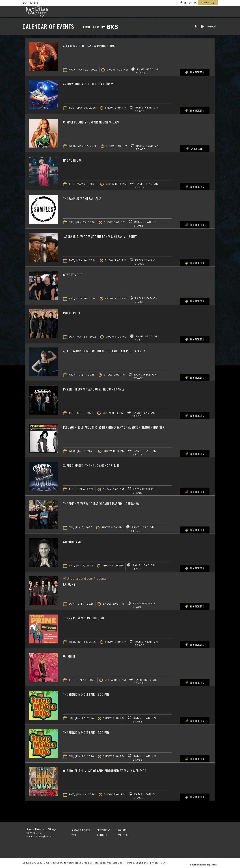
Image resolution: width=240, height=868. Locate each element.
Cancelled (194, 149)
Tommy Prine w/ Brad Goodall (92, 618)
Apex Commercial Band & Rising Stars (99, 45)
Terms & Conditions (137, 863)
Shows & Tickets (81, 830)
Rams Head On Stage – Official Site (37, 12)
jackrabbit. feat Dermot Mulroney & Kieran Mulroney (114, 236)
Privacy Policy (158, 863)
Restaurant (104, 830)
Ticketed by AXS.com (100, 27)
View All (212, 26)
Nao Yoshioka (76, 160)
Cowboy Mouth (77, 274)
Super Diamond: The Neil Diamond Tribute (102, 465)
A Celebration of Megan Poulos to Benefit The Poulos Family (121, 351)
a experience (204, 863)
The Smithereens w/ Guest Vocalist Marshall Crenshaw (116, 503)
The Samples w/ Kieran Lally (90, 198)
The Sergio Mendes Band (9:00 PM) (95, 732)
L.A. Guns (71, 584)
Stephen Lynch (77, 541)
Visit (74, 835)
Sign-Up (122, 830)
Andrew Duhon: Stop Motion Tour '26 (98, 84)
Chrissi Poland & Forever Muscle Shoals (102, 122)
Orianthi (71, 656)
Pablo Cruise (75, 312)
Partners (123, 835)
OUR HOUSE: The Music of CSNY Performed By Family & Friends (120, 770)
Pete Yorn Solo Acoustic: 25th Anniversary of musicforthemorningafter (133, 427)
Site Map (118, 863)
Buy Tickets (31, 3)
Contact (102, 835)
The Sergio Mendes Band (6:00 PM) (95, 694)
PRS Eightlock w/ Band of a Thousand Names (105, 389)
